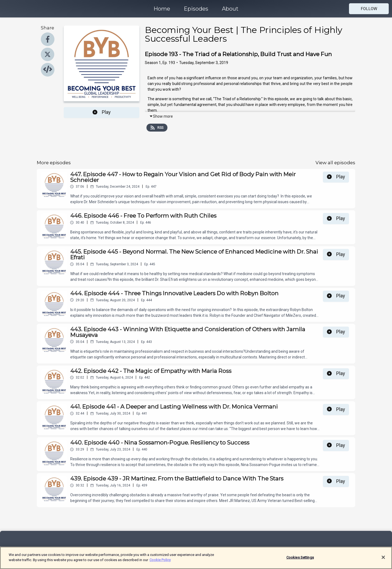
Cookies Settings (300, 561)
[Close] (383, 561)
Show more (161, 116)
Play (102, 112)
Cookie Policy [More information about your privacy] (160, 563)
